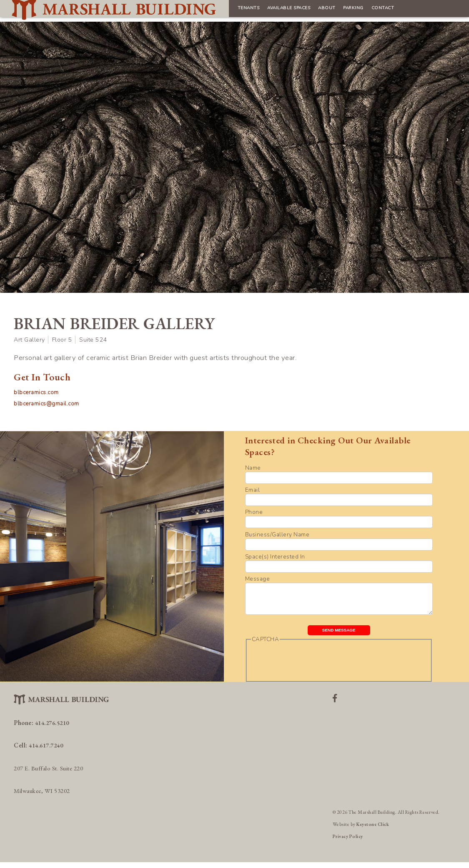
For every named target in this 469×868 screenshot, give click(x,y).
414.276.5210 (55, 728)
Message (258, 579)
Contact (327, 10)
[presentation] (314, 667)
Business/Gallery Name (277, 535)
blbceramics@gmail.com (48, 404)
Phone (254, 512)
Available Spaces (209, 10)
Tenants (158, 10)
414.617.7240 (48, 751)
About (258, 10)
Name (253, 468)
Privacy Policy (349, 842)
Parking (291, 10)
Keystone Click (373, 830)
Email (253, 490)
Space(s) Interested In (275, 557)
